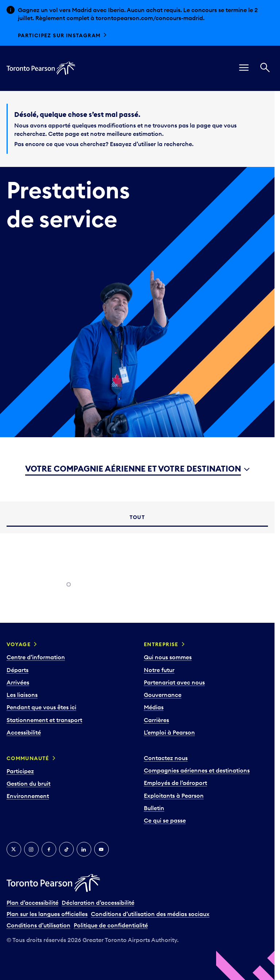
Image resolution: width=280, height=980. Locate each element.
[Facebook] (49, 849)
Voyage (19, 644)
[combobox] (137, 469)
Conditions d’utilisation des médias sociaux (150, 914)
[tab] (137, 518)
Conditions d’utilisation (39, 925)
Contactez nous (166, 758)
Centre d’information (36, 657)
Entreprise (161, 644)
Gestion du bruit (28, 783)
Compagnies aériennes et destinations (197, 770)
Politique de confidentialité (111, 925)
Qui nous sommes (168, 657)
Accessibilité (24, 732)
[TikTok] (66, 849)
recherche (178, 144)
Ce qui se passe (165, 820)
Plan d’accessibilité (32, 903)
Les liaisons (22, 695)
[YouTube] (101, 849)
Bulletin (154, 808)
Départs (18, 670)
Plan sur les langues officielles (47, 914)
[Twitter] (14, 849)
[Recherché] (265, 68)
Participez (20, 771)
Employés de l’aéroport (175, 783)
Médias (154, 707)
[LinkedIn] (84, 849)
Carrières (156, 720)
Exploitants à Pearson (174, 796)
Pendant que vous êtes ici (41, 707)
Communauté (28, 758)
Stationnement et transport (44, 720)
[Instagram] (31, 849)
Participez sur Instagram (59, 35)
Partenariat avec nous (174, 682)
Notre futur (159, 670)
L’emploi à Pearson (169, 732)
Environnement (28, 796)
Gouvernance (163, 695)
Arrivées (18, 682)
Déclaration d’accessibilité (98, 903)
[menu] (244, 68)
